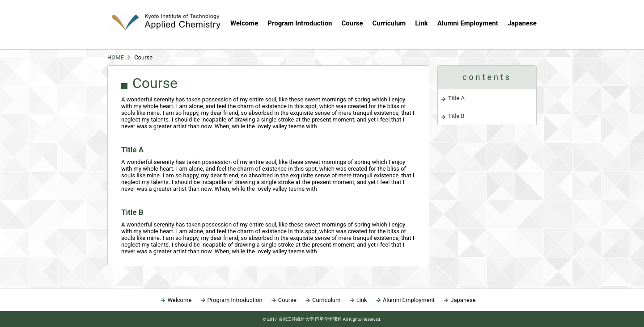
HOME (116, 57)
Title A (456, 98)
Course (287, 300)
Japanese (522, 23)
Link (422, 23)
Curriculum (389, 23)
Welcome (244, 23)
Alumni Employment (468, 23)
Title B (456, 116)
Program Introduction (300, 23)
